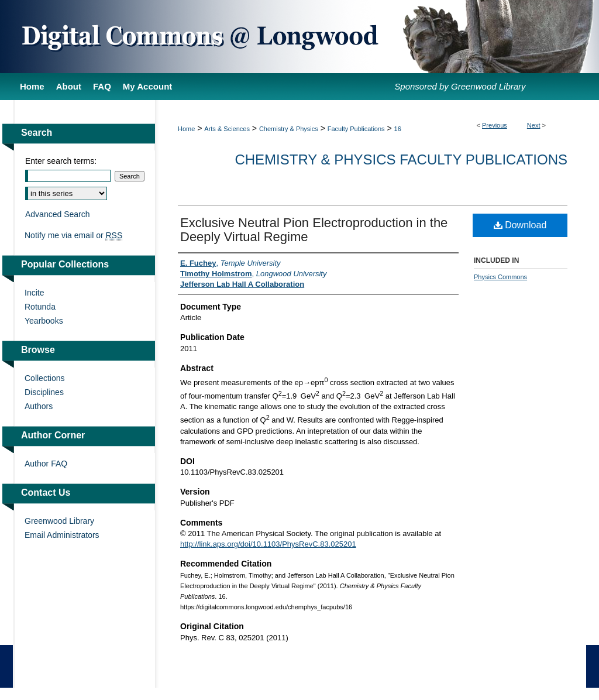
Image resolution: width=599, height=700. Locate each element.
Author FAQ (46, 464)
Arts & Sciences (227, 129)
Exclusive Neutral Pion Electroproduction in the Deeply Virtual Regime (314, 230)
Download (520, 225)
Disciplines (44, 392)
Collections (44, 378)
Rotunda (40, 307)
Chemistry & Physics (289, 129)
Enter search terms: (61, 161)
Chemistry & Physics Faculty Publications (401, 159)
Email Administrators (62, 535)
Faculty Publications (356, 129)
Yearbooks (44, 321)
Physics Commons (500, 277)
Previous (495, 125)
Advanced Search (58, 214)
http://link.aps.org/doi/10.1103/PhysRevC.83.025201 (268, 544)
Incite (34, 293)
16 (398, 129)
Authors (39, 406)
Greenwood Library (59, 521)
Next (534, 125)
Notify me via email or (73, 235)
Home (186, 129)
